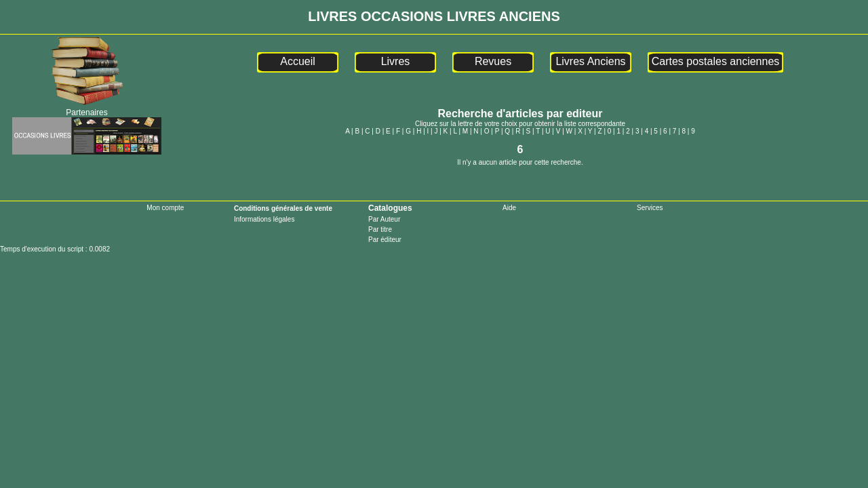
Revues (493, 61)
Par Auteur (384, 219)
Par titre (380, 229)
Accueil (298, 61)
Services (650, 208)
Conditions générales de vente (283, 208)
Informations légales (264, 219)
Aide (509, 208)
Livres (396, 61)
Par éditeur (385, 240)
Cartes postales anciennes (716, 61)
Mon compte (165, 208)
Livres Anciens (590, 61)
